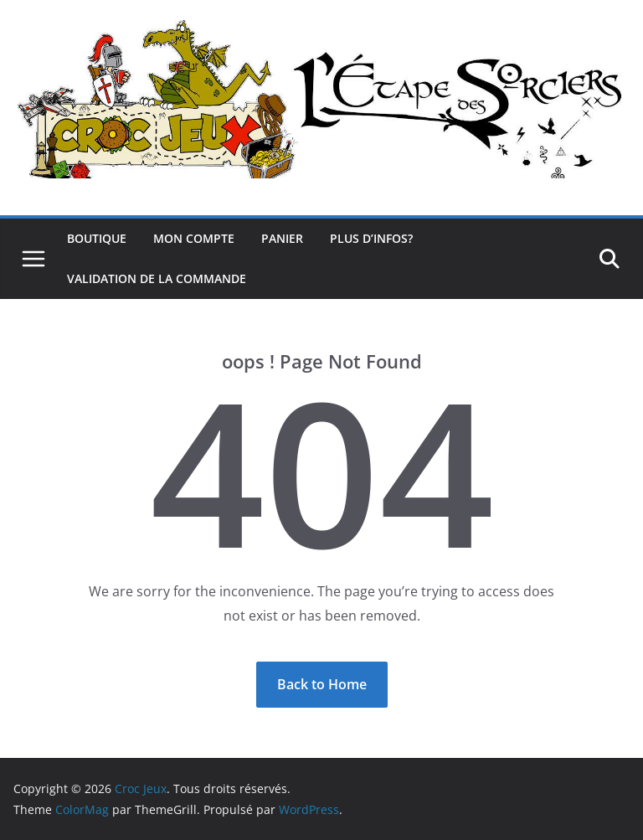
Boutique (97, 238)
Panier (282, 238)
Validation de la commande (157, 278)
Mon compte (194, 238)
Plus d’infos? (371, 238)
